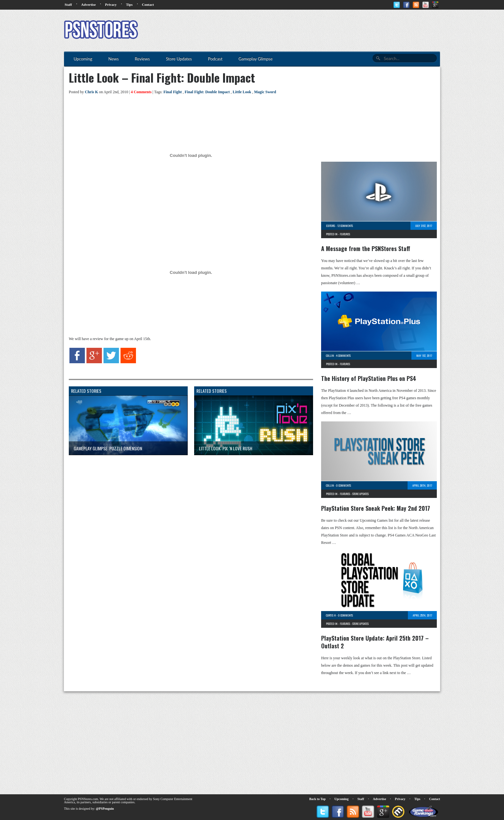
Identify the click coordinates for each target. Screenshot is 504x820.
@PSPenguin (105, 809)
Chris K (91, 92)
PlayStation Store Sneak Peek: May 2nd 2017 (376, 508)
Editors (330, 226)
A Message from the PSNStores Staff (366, 248)
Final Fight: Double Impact (207, 92)
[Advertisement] (323, 31)
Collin (330, 356)
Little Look (242, 92)
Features (345, 234)
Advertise (89, 5)
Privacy (111, 5)
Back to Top (317, 799)
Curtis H (331, 615)
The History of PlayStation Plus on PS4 (369, 378)
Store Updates (360, 494)
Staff (68, 5)
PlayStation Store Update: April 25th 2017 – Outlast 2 (375, 642)
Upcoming (342, 799)
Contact (148, 5)
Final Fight (172, 92)
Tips (129, 5)
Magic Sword (265, 92)
